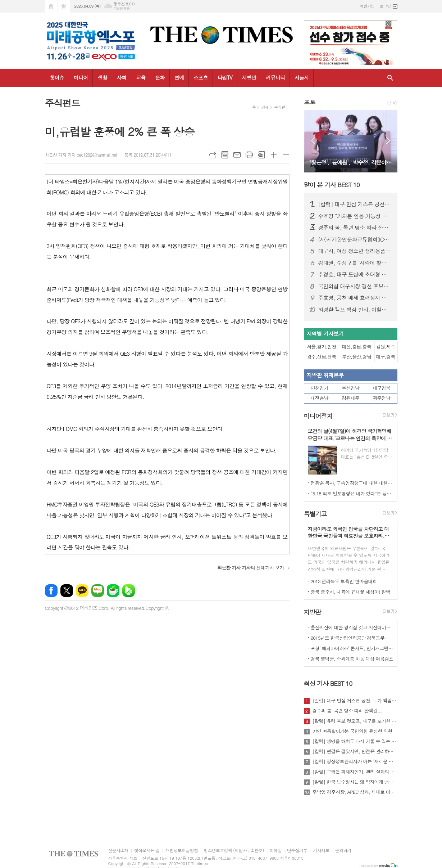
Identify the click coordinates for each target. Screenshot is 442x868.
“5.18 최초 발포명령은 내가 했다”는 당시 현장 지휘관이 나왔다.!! (352, 493)
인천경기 (320, 388)
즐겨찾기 (64, 6)
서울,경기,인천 (322, 347)
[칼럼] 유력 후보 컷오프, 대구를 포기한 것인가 (355, 721)
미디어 (81, 77)
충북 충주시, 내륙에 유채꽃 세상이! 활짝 (350, 592)
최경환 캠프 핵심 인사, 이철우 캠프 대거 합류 (355, 310)
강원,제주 (386, 347)
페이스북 (51, 591)
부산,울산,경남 (357, 357)
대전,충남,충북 (357, 347)
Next (388, 141)
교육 (141, 77)
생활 (102, 77)
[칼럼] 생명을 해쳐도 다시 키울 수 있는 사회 (355, 741)
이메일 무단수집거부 (289, 851)
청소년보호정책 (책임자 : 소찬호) (234, 851)
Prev (313, 141)
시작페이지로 (51, 6)
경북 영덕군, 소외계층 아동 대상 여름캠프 (352, 659)
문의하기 (343, 851)
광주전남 (381, 398)
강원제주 (350, 398)
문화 (160, 77)
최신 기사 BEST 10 (328, 683)
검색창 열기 (390, 78)
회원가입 (367, 6)
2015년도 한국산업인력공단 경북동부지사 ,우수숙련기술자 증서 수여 (352, 638)
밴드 (129, 591)
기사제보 (321, 851)
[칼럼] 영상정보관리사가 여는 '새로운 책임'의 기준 (355, 761)
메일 (237, 155)
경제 (265, 107)
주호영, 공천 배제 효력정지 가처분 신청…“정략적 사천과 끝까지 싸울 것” (355, 298)
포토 (310, 102)
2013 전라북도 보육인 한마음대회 (344, 581)
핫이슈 (57, 77)
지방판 (249, 77)
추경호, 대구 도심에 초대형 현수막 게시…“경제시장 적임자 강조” (355, 274)
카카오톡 (82, 591)
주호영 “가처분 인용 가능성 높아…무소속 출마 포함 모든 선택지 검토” (355, 216)
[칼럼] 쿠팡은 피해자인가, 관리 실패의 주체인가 (355, 772)
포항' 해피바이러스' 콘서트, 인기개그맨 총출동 (352, 648)
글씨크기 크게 (274, 155)
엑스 (67, 591)
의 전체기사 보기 (250, 568)
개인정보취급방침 (182, 851)
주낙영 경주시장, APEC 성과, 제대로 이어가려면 (355, 792)
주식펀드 (281, 107)
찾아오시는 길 (147, 851)
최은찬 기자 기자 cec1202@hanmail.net (81, 155)
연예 (179, 77)
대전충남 (320, 398)
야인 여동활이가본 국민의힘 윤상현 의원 (352, 731)
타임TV (225, 77)
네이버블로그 (98, 591)
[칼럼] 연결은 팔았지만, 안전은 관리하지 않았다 (355, 751)
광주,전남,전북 (322, 357)
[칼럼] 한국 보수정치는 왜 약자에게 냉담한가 (355, 782)
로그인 (385, 6)
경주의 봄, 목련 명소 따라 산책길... (355, 228)
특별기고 (315, 514)
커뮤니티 (275, 77)
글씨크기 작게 (286, 155)
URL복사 (213, 155)
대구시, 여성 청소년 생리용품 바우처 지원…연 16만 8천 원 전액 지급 (355, 251)
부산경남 (350, 388)
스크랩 (261, 155)
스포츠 (201, 77)
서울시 (302, 77)
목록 (225, 155)
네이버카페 (113, 591)
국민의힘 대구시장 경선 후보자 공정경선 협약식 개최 (355, 286)
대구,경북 (386, 357)
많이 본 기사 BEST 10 (332, 185)
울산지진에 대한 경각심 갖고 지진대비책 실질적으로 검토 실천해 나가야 (352, 627)
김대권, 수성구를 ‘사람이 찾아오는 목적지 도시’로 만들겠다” (355, 263)
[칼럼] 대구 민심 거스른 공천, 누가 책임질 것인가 (355, 204)
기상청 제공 (122, 8)
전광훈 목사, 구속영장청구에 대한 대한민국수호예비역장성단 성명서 (352, 483)
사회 (122, 77)
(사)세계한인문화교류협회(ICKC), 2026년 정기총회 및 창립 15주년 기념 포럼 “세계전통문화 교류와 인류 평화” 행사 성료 (355, 239)
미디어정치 (318, 416)
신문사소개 (118, 851)
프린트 (249, 155)
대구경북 (381, 388)
